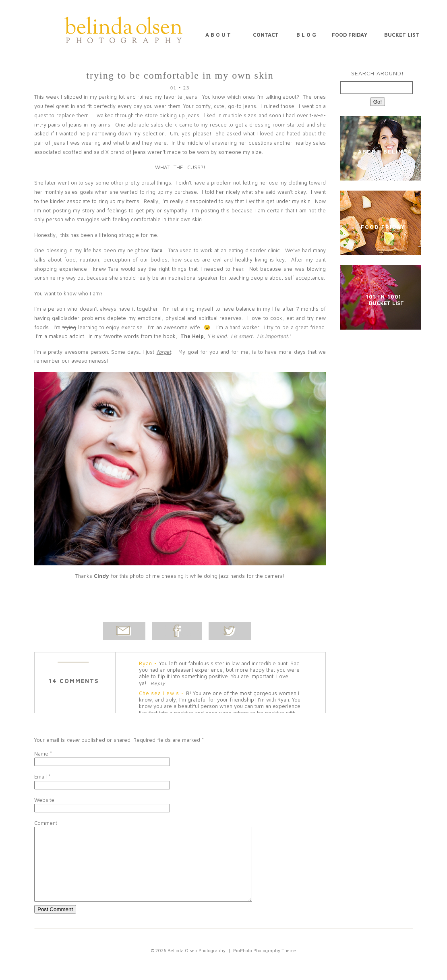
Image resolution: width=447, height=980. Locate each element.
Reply (158, 683)
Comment (46, 823)
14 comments (74, 681)
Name (41, 754)
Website (44, 800)
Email (40, 777)
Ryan (146, 663)
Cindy (101, 576)
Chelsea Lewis (159, 693)
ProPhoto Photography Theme (265, 965)
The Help (192, 336)
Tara (157, 250)
